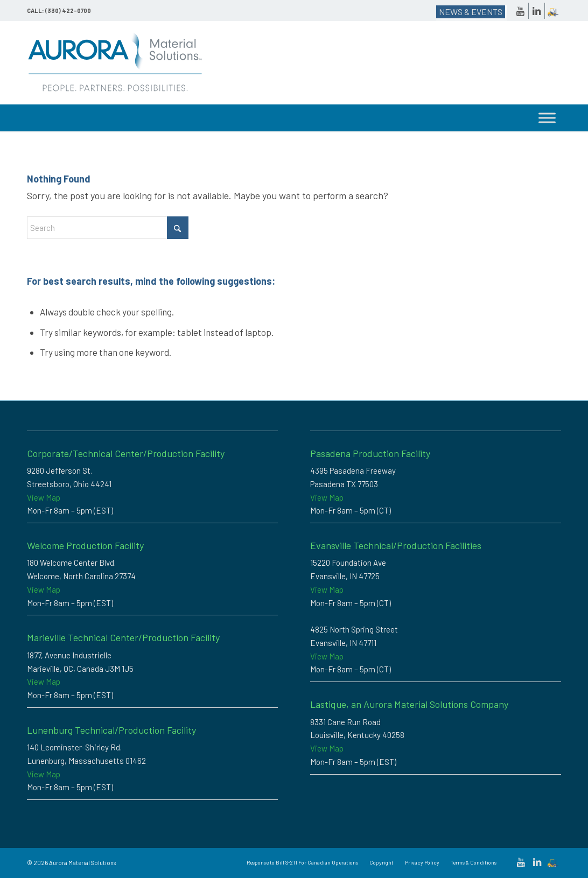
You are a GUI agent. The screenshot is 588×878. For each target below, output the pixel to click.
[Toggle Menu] (547, 118)
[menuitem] (302, 862)
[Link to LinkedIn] (537, 11)
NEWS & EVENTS (471, 12)
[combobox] (108, 228)
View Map (44, 497)
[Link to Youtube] (520, 11)
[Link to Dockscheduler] (553, 11)
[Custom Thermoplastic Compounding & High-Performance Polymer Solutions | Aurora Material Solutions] (115, 63)
